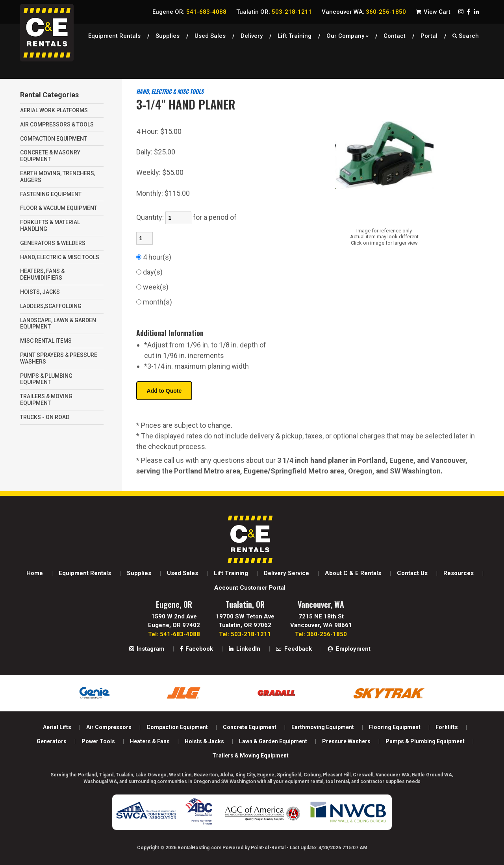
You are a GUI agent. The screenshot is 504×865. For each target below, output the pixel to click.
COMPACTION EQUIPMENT (54, 139)
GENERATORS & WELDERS (53, 243)
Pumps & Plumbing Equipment (425, 741)
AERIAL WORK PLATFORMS (54, 110)
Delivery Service (286, 573)
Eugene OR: (189, 12)
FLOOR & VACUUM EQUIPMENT (59, 208)
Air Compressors (109, 727)
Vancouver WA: (364, 12)
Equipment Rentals (114, 33)
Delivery (252, 33)
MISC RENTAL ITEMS (46, 341)
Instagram (147, 649)
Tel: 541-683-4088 (174, 634)
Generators (52, 741)
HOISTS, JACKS (40, 292)
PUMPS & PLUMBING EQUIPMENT (46, 379)
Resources (459, 573)
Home (35, 573)
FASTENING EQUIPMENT (51, 194)
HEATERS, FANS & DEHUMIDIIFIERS (42, 274)
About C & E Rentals (353, 573)
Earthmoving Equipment (323, 727)
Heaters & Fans (150, 741)
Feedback (294, 649)
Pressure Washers (346, 741)
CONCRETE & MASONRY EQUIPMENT (50, 156)
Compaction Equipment (177, 727)
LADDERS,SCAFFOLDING (51, 306)
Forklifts (447, 727)
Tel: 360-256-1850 (321, 634)
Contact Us (412, 573)
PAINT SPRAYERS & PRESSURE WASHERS (59, 358)
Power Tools (98, 741)
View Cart (433, 12)
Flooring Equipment (395, 727)
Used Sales (183, 573)
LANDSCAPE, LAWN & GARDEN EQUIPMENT (58, 324)
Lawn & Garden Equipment (273, 741)
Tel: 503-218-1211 (245, 634)
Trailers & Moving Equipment (250, 755)
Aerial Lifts (57, 727)
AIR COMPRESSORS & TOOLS (57, 124)
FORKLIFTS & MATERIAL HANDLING (50, 226)
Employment (349, 649)
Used (210, 33)
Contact (395, 33)
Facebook (196, 649)
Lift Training (295, 33)
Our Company (347, 33)
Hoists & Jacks (204, 741)
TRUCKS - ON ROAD (45, 417)
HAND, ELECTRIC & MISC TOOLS (60, 257)
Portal (429, 33)
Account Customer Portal (250, 588)
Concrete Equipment (250, 727)
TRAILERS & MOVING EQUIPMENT (46, 400)
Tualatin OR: (274, 12)
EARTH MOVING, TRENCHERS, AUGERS (58, 177)
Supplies (168, 33)
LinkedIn (245, 649)
